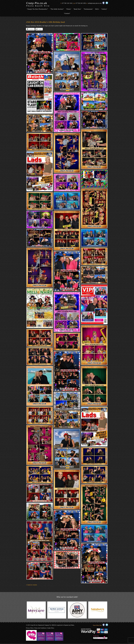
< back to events (31, 585)
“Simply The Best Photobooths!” (41, 9)
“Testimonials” (93, 9)
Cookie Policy (51, 629)
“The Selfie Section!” (61, 9)
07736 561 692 (81, 3)
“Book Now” (82, 9)
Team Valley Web (97, 626)
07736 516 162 (67, 3)
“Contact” (71, 14)
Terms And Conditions (40, 629)
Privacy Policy (30, 629)
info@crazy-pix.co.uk (95, 3)
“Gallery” (63, 14)
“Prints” (73, 9)
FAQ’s (102, 9)
